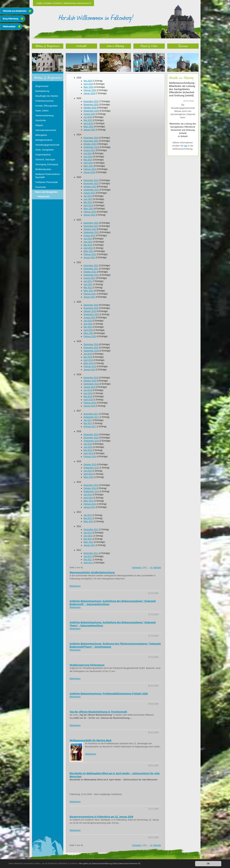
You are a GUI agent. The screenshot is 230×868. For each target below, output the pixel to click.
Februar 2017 (90, 426)
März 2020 (88, 333)
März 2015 (88, 477)
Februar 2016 (90, 457)
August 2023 (89, 193)
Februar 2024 (90, 169)
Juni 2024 (88, 157)
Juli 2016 (88, 444)
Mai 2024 (88, 160)
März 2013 (88, 521)
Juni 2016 (88, 447)
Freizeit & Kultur (149, 46)
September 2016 (91, 441)
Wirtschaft (81, 46)
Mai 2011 (88, 560)
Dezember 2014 (91, 485)
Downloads (41, 187)
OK (208, 864)
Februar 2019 (90, 366)
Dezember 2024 (91, 138)
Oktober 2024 (90, 144)
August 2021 (89, 278)
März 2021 (88, 291)
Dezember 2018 (91, 378)
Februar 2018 (90, 403)
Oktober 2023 (90, 187)
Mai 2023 (88, 202)
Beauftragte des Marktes (47, 96)
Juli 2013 (88, 515)
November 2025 (91, 105)
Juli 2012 (88, 533)
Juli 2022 (88, 239)
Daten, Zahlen (42, 111)
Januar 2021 (89, 297)
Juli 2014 (88, 495)
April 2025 (88, 123)
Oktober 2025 (90, 108)
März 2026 (88, 87)
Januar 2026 (89, 93)
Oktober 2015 (90, 465)
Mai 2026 (88, 81)
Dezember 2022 (91, 223)
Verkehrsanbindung (44, 116)
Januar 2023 (89, 215)
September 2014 (91, 491)
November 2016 (91, 438)
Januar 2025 (89, 130)
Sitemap (48, 3)
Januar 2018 (89, 406)
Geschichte (41, 120)
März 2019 (88, 363)
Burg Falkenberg (10, 19)
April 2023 (88, 205)
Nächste (157, 568)
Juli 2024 (88, 153)
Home (39, 3)
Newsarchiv (44, 197)
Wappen (39, 125)
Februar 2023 (90, 212)
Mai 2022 (88, 245)
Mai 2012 (88, 539)
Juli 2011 (88, 556)
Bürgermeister (42, 86)
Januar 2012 (89, 545)
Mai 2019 (88, 357)
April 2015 (88, 474)
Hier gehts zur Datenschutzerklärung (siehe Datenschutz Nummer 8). (116, 864)
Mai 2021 (88, 288)
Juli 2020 (88, 321)
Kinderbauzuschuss (45, 101)
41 (151, 568)
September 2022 (91, 232)
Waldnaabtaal (9, 26)
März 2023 (88, 209)
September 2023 (91, 190)
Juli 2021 (88, 281)
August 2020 (89, 318)
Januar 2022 (89, 258)
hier (186, 146)
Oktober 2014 (90, 488)
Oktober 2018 (90, 381)
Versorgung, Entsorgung (47, 164)
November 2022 (91, 226)
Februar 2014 (90, 504)
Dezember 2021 (91, 266)
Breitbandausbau (43, 169)
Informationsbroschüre (46, 130)
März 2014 (88, 501)
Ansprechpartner (43, 155)
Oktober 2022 (90, 229)
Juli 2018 (88, 390)
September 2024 (91, 147)
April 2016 (88, 453)
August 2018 (89, 387)
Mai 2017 (88, 423)
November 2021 (91, 269)
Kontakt (58, 3)
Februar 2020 (90, 336)
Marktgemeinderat (44, 140)
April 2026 (88, 84)
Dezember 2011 (91, 553)
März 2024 (88, 166)
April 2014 (88, 498)
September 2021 (91, 275)
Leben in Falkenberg (115, 46)
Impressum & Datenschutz (77, 3)
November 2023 (91, 183)
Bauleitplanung (42, 91)
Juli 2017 (88, 420)
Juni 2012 (88, 536)
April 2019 (88, 360)
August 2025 (89, 114)
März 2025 (88, 127)
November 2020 (91, 308)
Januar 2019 (89, 370)
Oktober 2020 (90, 311)
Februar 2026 (90, 90)
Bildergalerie (41, 135)
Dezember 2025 (91, 101)
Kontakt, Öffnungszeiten (47, 106)
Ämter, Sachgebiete (45, 150)
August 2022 (89, 236)
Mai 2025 (88, 120)
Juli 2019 (88, 354)
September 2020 (91, 314)
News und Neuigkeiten (47, 192)
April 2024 (88, 163)
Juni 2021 (88, 284)
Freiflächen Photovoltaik (47, 182)
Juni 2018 (88, 393)
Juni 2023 (88, 199)
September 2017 (91, 417)
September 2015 (91, 468)
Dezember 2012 (91, 529)
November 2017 (91, 414)
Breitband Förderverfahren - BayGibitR (48, 176)
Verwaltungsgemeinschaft (47, 145)
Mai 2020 (88, 327)
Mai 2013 (88, 518)
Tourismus (183, 46)
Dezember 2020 (91, 305)
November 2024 (91, 141)
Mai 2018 (88, 396)
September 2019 (91, 351)
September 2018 (91, 384)
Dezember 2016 (91, 435)
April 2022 (88, 248)
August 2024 (89, 150)
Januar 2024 (89, 172)
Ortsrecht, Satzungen (45, 160)
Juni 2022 (88, 242)
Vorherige (136, 568)
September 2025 (91, 111)
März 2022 (88, 251)
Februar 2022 (90, 254)
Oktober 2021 (90, 272)
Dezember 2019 (91, 344)
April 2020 (88, 330)
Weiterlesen (75, 586)
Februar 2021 (90, 294)
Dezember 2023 (91, 180)
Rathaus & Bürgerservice (48, 46)
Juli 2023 (88, 196)
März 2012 (88, 542)
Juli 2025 (88, 117)
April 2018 (88, 400)
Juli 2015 (88, 471)
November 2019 (91, 348)
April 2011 (88, 563)
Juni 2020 (88, 324)
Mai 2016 (88, 450)
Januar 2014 (89, 507)
